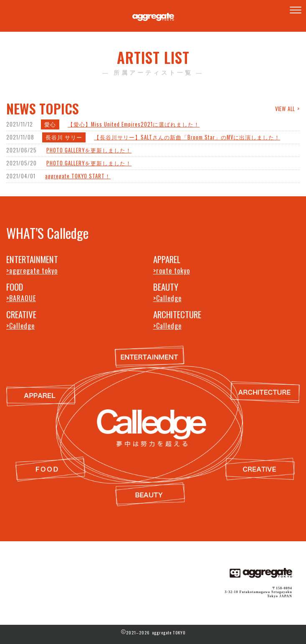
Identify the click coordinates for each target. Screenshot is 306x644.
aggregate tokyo (33, 271)
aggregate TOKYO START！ (78, 176)
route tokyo (173, 271)
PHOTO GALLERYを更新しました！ (89, 150)
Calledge (169, 298)
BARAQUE (23, 298)
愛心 (50, 124)
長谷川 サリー (64, 137)
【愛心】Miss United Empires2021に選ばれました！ (134, 124)
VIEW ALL (285, 108)
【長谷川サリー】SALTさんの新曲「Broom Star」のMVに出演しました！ (187, 137)
